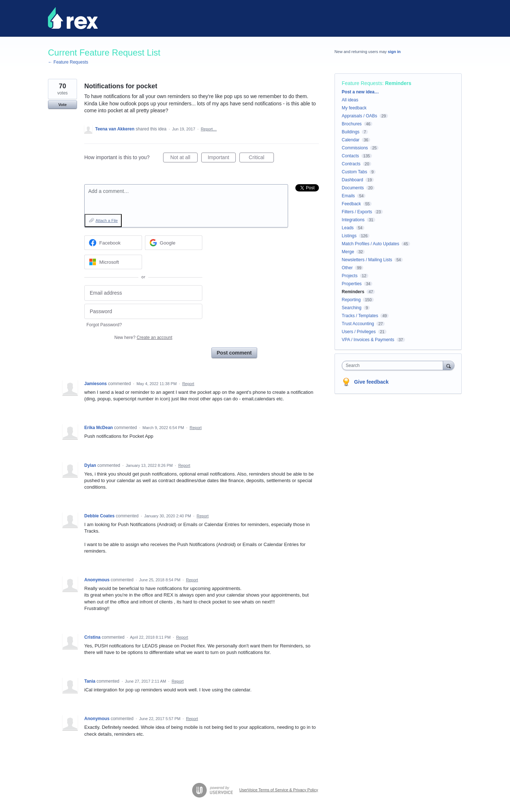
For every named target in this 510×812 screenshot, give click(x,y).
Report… (209, 129)
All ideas (350, 100)
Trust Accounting (358, 324)
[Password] (143, 312)
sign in (394, 52)
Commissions (355, 148)
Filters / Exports (357, 212)
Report (188, 384)
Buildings (351, 132)
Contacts (350, 156)
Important (222, 158)
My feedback (354, 108)
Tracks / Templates (360, 316)
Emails (348, 196)
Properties (352, 284)
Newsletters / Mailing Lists (367, 260)
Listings (349, 236)
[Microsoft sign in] (113, 262)
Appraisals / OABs (359, 116)
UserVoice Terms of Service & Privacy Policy (279, 790)
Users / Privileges (359, 332)
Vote (62, 105)
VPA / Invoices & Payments (368, 340)
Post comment (234, 353)
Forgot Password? (104, 325)
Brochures (352, 124)
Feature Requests (362, 83)
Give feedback (371, 382)
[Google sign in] (174, 243)
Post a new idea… (360, 92)
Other (347, 268)
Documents (353, 188)
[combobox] (394, 365)
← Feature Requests (68, 62)
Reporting (351, 300)
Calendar (351, 140)
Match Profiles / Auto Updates (371, 244)
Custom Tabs (355, 172)
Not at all (184, 158)
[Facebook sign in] (113, 243)
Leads (348, 228)
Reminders (398, 83)
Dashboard (353, 180)
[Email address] (143, 293)
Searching (352, 308)
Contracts (351, 164)
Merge (348, 252)
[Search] (449, 365)
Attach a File (107, 221)
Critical (261, 158)
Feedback (351, 204)
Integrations (353, 220)
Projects (350, 276)
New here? (143, 338)
